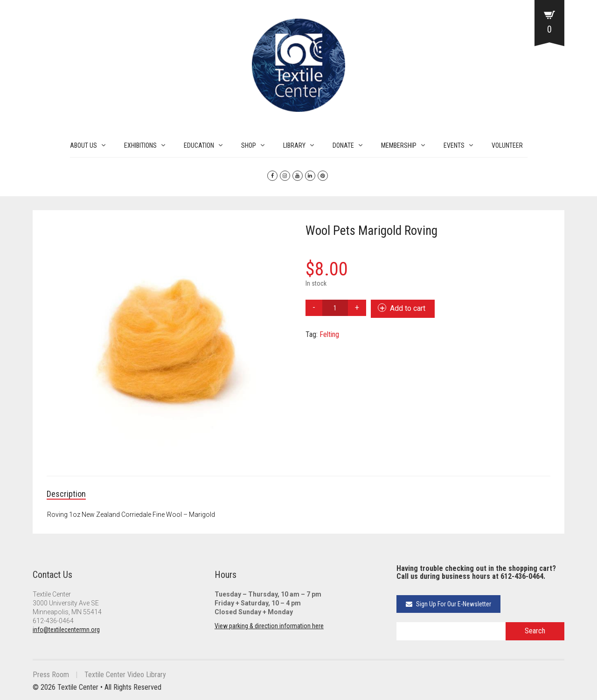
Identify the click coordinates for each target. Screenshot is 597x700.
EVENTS (454, 145)
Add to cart (408, 308)
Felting (329, 334)
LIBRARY (294, 145)
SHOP (249, 145)
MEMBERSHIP (399, 145)
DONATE (343, 145)
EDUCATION (199, 145)
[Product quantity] (335, 308)
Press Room (51, 675)
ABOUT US (83, 145)
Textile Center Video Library (125, 675)
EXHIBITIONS (140, 145)
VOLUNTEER (507, 145)
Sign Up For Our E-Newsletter (448, 604)
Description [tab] (66, 494)
